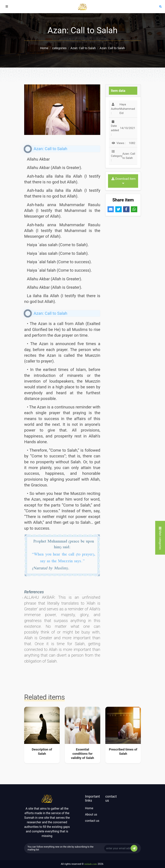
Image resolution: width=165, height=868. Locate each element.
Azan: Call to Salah (83, 48)
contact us (92, 821)
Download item (123, 181)
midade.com (91, 864)
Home (44, 48)
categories (59, 48)
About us (91, 814)
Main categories (160, 538)
